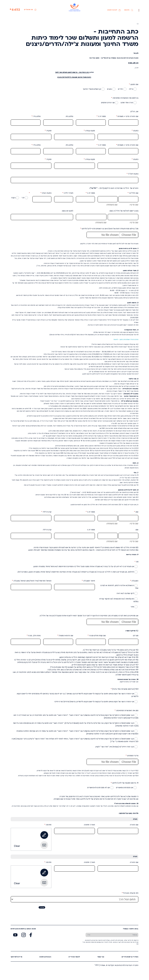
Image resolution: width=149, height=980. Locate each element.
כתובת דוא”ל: (133, 174)
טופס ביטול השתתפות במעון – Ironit (126, 339)
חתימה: (48, 825)
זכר (25, 198)
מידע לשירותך (16, 957)
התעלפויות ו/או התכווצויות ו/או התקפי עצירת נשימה (119, 600)
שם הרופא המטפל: (65, 635)
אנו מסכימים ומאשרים (126, 788)
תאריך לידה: (68, 193)
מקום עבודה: (89, 131)
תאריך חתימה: (89, 825)
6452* (15, 10)
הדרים (122, 89)
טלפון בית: (69, 116)
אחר (134, 607)
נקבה (15, 198)
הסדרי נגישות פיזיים (130, 957)
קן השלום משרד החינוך (94, 89)
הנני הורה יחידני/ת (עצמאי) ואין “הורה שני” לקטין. (116, 747)
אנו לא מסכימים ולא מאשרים (100, 788)
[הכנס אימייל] (115, 935)
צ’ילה (133, 89)
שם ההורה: (134, 825)
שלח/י (42, 907)
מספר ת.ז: (101, 116)
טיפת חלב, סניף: (34, 635)
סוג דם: (136, 635)
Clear (17, 846)
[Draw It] (44, 835)
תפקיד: (48, 131)
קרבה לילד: (46, 512)
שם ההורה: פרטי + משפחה (127, 116)
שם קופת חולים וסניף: (97, 635)
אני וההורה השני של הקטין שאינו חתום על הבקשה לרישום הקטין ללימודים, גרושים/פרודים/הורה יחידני (96, 702)
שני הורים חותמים (110, 103)
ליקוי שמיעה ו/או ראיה (127, 593)
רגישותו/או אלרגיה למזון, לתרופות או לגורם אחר (119, 587)
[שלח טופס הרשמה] (89, 935)
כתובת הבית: (46, 193)
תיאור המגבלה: (88, 581)
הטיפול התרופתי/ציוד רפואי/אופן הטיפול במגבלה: (32, 581)
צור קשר (101, 957)
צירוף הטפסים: (132, 756)
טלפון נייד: (36, 116)
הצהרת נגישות (45, 957)
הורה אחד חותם (129, 103)
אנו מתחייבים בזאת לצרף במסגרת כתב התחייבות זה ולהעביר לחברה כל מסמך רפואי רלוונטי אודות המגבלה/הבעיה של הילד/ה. (89, 616)
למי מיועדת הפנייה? (130, 893)
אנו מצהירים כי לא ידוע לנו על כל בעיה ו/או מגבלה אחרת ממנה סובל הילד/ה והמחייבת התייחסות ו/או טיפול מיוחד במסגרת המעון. (85, 566)
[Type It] (44, 845)
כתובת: (135, 131)
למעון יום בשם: (67, 211)
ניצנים (111, 89)
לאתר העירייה (74, 957)
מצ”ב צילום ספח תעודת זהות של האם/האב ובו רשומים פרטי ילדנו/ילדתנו (109, 229)
